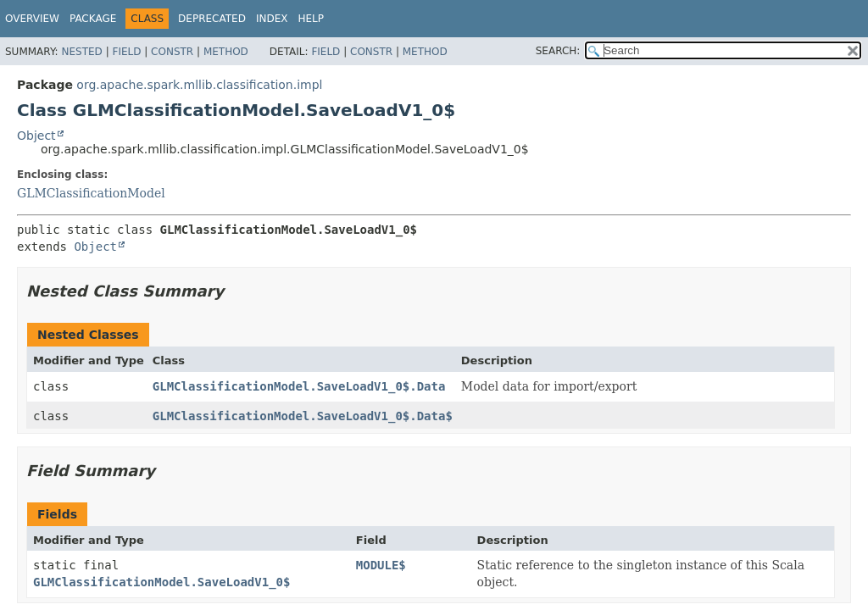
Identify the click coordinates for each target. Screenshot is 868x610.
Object (36, 136)
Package (93, 19)
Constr (172, 52)
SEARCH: (558, 51)
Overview (32, 19)
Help (311, 19)
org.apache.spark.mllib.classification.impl (199, 85)
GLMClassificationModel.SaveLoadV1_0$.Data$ (303, 416)
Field (126, 52)
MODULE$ (381, 565)
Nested (81, 52)
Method (226, 52)
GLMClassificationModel (91, 193)
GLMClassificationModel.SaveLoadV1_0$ (161, 582)
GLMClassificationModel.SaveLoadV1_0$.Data (299, 386)
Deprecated (212, 19)
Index (272, 19)
